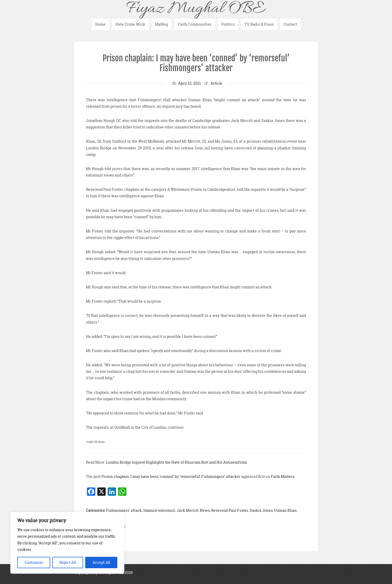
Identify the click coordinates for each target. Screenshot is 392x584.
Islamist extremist (159, 510)
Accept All (101, 562)
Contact (290, 24)
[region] (67, 543)
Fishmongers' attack (124, 510)
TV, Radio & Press (259, 24)
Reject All (68, 562)
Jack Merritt (187, 510)
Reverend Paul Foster (230, 510)
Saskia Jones (261, 510)
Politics (228, 24)
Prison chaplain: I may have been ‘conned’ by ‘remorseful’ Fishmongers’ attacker (196, 63)
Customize (34, 562)
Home (100, 24)
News (205, 510)
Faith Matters (283, 476)
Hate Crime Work (130, 24)
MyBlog (162, 24)
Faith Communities (195, 24)
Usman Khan (285, 510)
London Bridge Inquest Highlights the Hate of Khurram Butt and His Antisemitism (176, 462)
